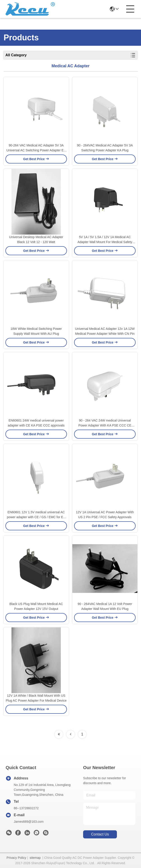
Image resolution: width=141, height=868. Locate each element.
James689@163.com (29, 822)
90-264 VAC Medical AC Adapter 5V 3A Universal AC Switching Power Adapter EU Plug (36, 148)
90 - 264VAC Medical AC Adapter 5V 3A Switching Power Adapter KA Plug (105, 148)
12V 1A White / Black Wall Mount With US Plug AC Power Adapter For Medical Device (36, 698)
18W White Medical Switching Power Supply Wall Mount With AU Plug (36, 331)
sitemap (35, 858)
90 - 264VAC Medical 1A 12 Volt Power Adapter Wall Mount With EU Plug (105, 606)
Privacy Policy (16, 858)
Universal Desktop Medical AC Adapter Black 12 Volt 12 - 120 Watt (36, 239)
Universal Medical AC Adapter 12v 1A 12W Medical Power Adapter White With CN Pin (105, 331)
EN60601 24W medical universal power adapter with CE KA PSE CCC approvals (36, 423)
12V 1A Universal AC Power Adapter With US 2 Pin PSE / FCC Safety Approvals (105, 515)
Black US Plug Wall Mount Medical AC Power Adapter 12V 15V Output (36, 606)
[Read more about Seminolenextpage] (59, 734)
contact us (100, 834)
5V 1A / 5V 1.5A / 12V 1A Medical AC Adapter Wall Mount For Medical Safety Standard (105, 240)
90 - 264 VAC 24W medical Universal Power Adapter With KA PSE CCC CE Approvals (105, 423)
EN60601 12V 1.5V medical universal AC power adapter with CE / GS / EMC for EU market (36, 515)
